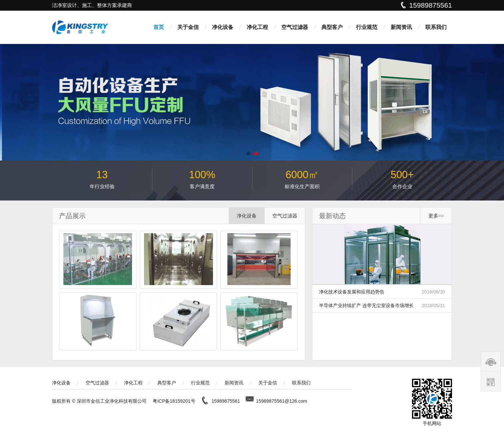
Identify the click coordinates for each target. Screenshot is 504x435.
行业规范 (367, 27)
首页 (159, 27)
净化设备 (223, 27)
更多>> (436, 216)
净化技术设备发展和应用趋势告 (382, 292)
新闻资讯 (401, 27)
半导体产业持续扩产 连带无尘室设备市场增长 (382, 305)
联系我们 (436, 27)
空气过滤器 (295, 27)
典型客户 (332, 27)
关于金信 (188, 27)
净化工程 (257, 27)
